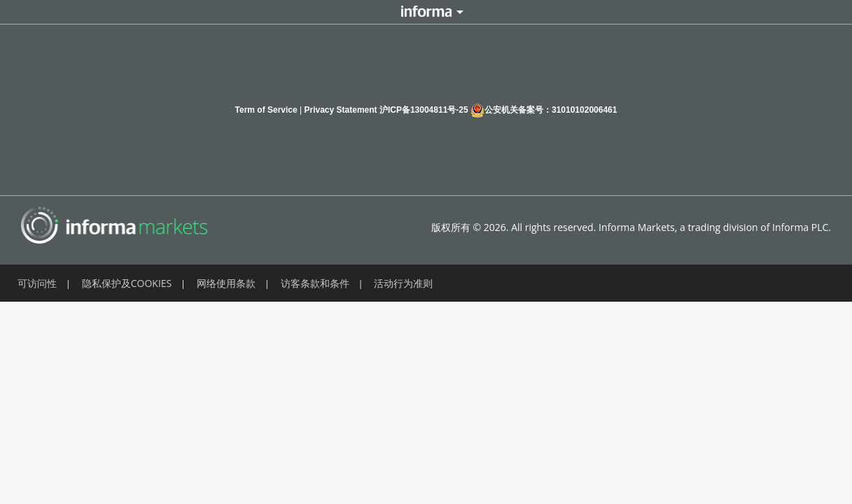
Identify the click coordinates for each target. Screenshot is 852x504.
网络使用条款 (226, 283)
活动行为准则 (403, 283)
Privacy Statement (341, 110)
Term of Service (266, 110)
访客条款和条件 (315, 283)
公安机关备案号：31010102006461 (544, 110)
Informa (426, 12)
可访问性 (37, 283)
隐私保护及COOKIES (127, 283)
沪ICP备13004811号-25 (424, 110)
